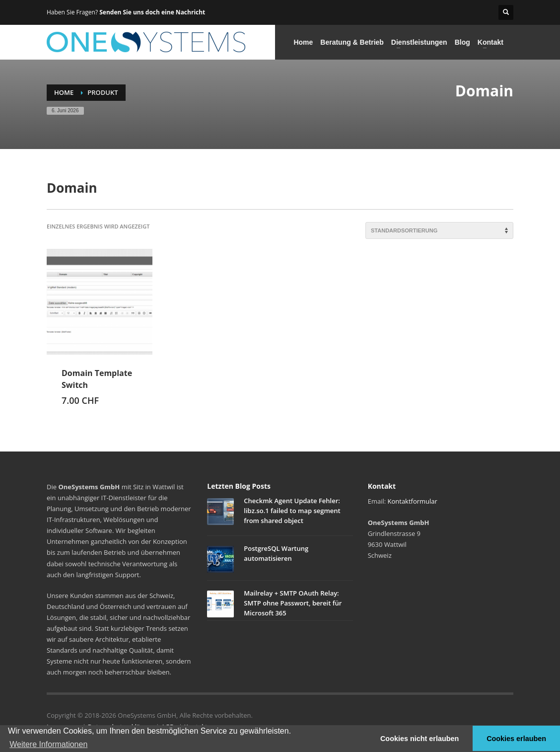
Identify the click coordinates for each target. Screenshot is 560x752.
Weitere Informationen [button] (48, 744)
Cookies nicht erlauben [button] (420, 739)
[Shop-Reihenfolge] (439, 230)
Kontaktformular (413, 501)
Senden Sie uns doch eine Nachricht (152, 12)
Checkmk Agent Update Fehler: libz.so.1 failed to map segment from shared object (292, 511)
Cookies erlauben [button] (516, 739)
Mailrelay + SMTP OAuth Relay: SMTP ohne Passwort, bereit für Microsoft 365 (293, 603)
